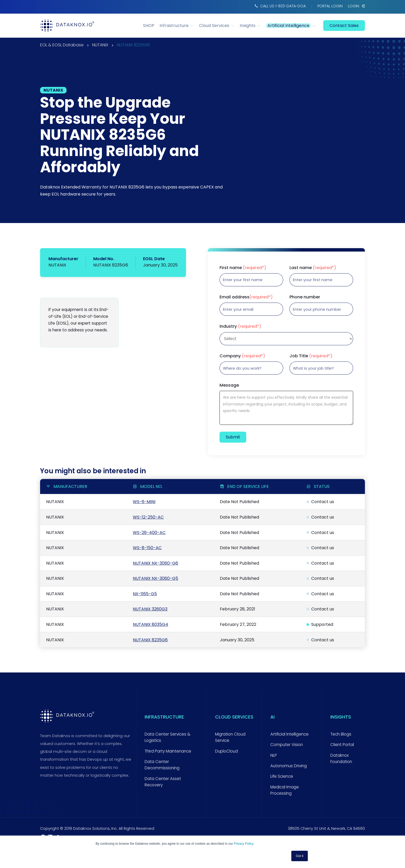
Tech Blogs (341, 734)
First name (243, 268)
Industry (240, 326)
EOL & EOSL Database (62, 45)
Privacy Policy (244, 844)
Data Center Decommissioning (162, 765)
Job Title (311, 356)
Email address (246, 297)
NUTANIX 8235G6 (133, 45)
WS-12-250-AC (148, 517)
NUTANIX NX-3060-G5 (155, 578)
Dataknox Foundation (341, 758)
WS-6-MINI (144, 502)
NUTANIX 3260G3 (150, 609)
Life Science (282, 776)
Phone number (305, 297)
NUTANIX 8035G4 (150, 624)
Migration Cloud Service (230, 737)
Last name (313, 268)
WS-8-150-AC (147, 548)
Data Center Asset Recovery (163, 782)
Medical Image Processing (285, 790)
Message (229, 385)
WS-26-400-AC (149, 533)
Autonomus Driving (289, 766)
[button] (179, 26)
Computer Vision (287, 745)
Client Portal (342, 745)
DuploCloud (226, 751)
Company (242, 356)
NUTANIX (100, 45)
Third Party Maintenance (168, 751)
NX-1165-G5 (145, 594)
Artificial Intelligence (289, 734)
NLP (274, 755)
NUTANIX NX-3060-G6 (155, 563)
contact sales (344, 26)
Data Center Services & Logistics (168, 737)
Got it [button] (300, 856)
